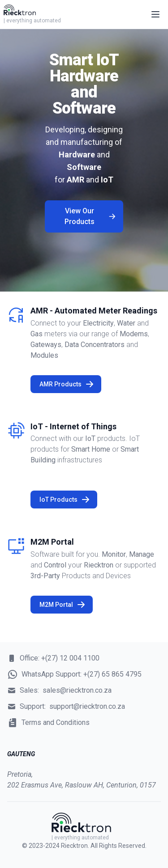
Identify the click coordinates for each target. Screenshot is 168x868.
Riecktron (74, 846)
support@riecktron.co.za (87, 706)
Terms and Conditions (56, 722)
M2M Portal (62, 605)
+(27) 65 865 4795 (112, 674)
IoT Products (65, 500)
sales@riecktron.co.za (77, 690)
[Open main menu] (155, 14)
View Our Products (90, 216)
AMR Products (67, 384)
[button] (155, 14)
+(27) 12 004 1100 (70, 658)
